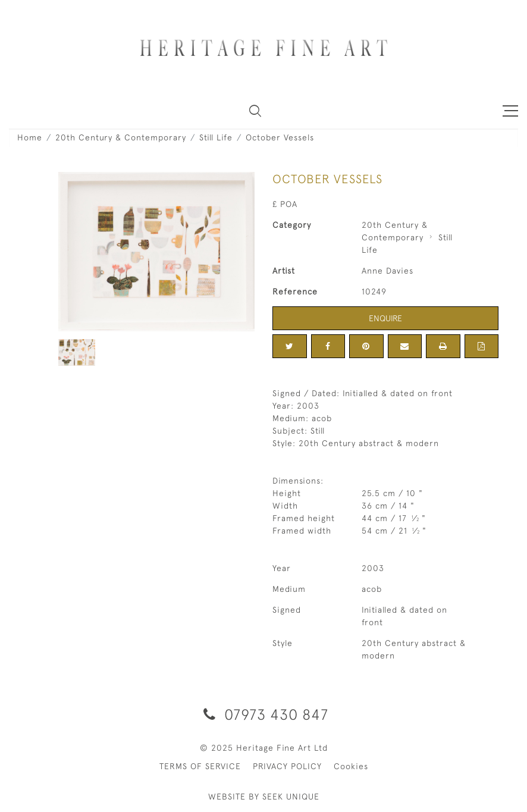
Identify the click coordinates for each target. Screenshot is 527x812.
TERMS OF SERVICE (200, 766)
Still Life (216, 137)
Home (30, 137)
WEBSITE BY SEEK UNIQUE (264, 797)
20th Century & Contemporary (121, 137)
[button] (255, 111)
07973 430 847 (264, 714)
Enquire (385, 318)
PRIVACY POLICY (287, 766)
